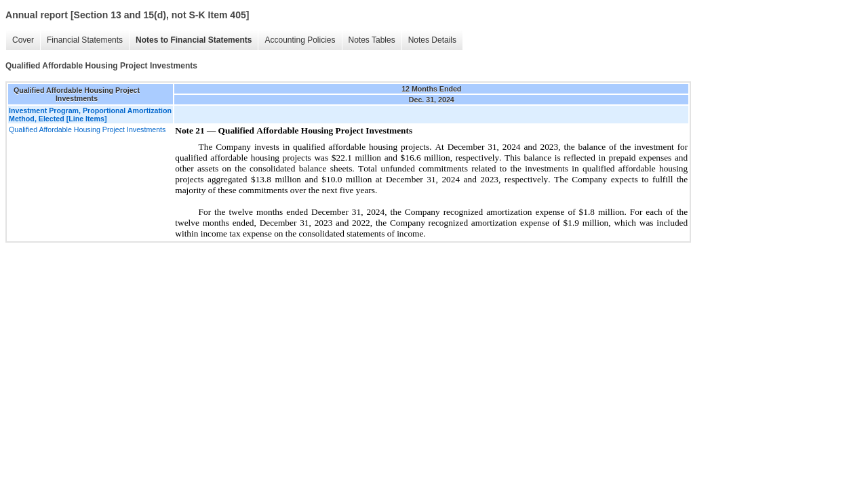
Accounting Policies (300, 40)
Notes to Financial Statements (194, 40)
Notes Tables (372, 40)
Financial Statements (85, 40)
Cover (23, 40)
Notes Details (432, 40)
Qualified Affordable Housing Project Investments (87, 129)
